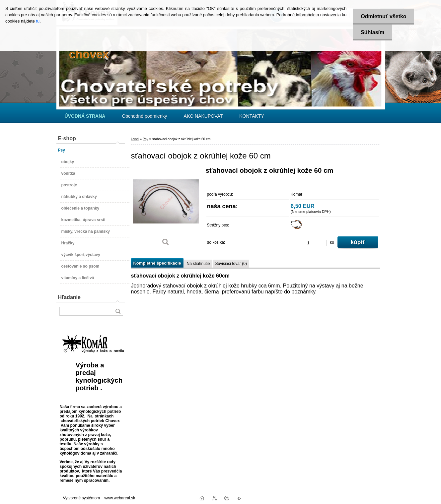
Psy (146, 139)
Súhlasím (371, 32)
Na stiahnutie (198, 264)
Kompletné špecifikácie (157, 263)
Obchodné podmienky (144, 116)
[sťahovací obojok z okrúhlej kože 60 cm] (166, 209)
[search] (118, 311)
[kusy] (316, 243)
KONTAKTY (252, 116)
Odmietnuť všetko (382, 16)
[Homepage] (85, 116)
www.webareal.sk (120, 498)
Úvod (135, 139)
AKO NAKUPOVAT (203, 116)
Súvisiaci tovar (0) (231, 264)
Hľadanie (69, 297)
